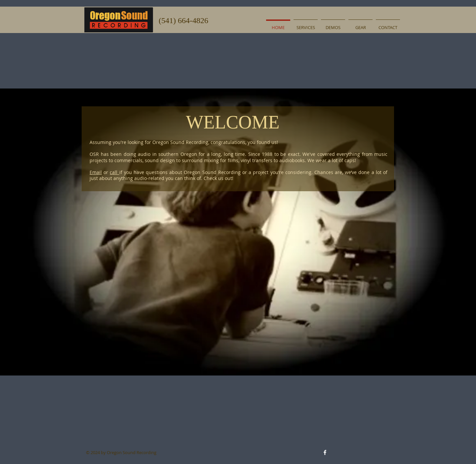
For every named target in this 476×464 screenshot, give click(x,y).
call (114, 172)
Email (96, 172)
